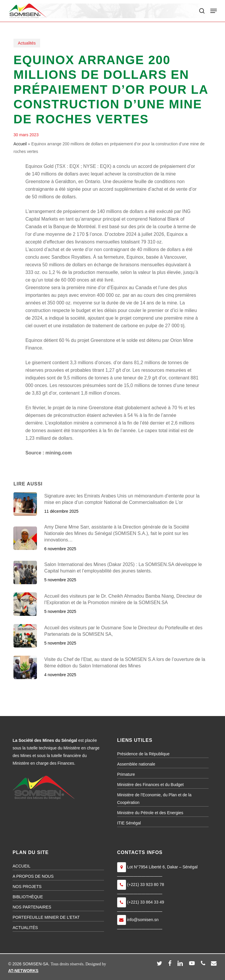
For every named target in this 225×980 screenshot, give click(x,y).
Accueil (20, 144)
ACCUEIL (22, 866)
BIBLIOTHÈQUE (28, 897)
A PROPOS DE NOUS (33, 876)
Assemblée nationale (136, 764)
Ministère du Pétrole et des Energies (150, 813)
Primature (126, 774)
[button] (214, 11)
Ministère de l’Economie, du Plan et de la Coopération (154, 799)
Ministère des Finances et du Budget (150, 785)
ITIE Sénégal (129, 823)
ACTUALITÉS (25, 928)
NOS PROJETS (27, 887)
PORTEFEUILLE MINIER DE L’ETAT (46, 917)
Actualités (27, 43)
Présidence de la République (143, 754)
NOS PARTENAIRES (32, 907)
